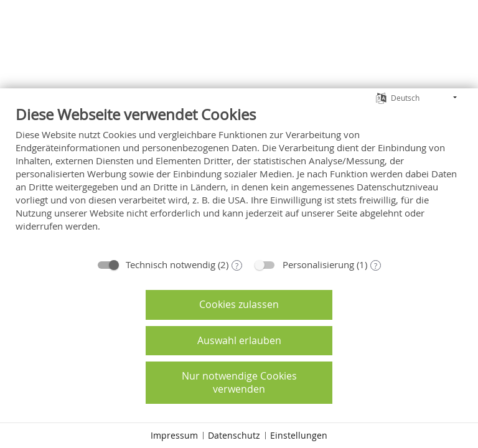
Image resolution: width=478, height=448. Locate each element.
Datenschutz (234, 435)
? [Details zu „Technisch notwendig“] (237, 266)
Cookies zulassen (239, 304)
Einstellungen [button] (299, 435)
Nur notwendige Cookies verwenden (239, 382)
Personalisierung (318, 264)
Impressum (174, 435)
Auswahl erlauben (239, 340)
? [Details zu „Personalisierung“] (376, 266)
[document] (239, 178)
